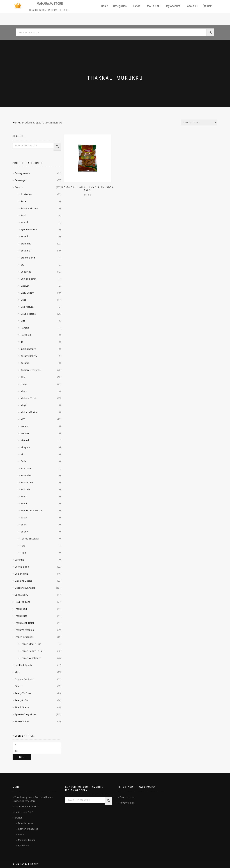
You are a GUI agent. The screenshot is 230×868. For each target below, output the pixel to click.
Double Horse (28, 314)
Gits (23, 321)
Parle (24, 461)
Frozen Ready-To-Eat (32, 651)
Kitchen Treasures (31, 370)
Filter (22, 757)
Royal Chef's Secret (31, 511)
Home (104, 6)
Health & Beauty (24, 665)
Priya (23, 496)
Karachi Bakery (29, 356)
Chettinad (26, 272)
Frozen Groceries (24, 637)
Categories (120, 6)
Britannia (26, 251)
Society (25, 532)
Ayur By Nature (29, 229)
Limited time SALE (24, 812)
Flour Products (23, 602)
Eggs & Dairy (21, 595)
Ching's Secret (28, 279)
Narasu (25, 433)
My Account (173, 6)
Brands (136, 6)
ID (22, 342)
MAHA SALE (154, 6)
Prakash (25, 489)
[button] (137, 6)
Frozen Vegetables (31, 658)
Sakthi (24, 518)
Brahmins (26, 244)
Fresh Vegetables (24, 630)
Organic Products (24, 679)
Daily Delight (27, 293)
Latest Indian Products (27, 806)
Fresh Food (21, 609)
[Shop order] (199, 122)
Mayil (24, 405)
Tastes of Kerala (30, 539)
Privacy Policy (127, 803)
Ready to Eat (22, 700)
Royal (24, 503)
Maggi (24, 391)
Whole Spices (22, 721)
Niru (23, 454)
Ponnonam (27, 482)
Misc (17, 672)
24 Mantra (26, 194)
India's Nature (28, 349)
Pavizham (26, 468)
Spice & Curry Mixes (26, 714)
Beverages (21, 180)
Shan (24, 525)
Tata (23, 546)
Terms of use (127, 797)
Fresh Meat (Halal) (25, 623)
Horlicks (25, 328)
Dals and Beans (23, 581)
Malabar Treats (29, 398)
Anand (24, 222)
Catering (19, 560)
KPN (23, 377)
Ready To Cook (23, 693)
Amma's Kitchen (29, 208)
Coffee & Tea (22, 567)
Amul (23, 215)
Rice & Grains (22, 707)
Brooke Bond (28, 258)
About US (193, 6)
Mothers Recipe (29, 412)
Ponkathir (26, 475)
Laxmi (24, 384)
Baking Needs (22, 173)
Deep (24, 300)
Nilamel (25, 440)
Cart (208, 6)
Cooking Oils (21, 574)
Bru (23, 265)
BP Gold (25, 236)
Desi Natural (27, 307)
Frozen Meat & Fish (31, 644)
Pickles (19, 686)
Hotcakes (26, 335)
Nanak (24, 426)
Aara (23, 201)
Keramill (25, 363)
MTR (23, 419)
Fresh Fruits (21, 616)
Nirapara (26, 447)
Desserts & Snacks (25, 588)
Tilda (23, 553)
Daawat (25, 286)
